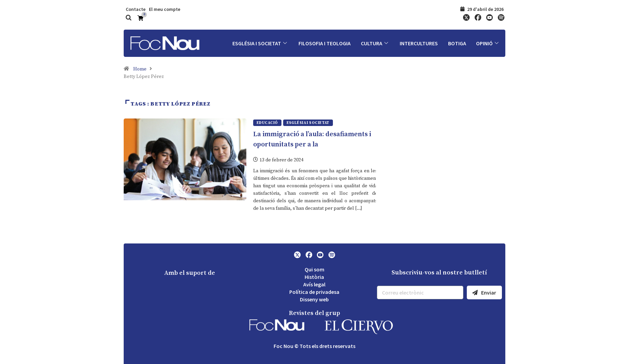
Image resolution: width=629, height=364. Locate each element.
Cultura (375, 43)
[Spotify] (501, 18)
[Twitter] (466, 18)
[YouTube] (489, 18)
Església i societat (259, 43)
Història (314, 277)
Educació (267, 123)
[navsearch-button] (129, 18)
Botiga (457, 43)
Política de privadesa (314, 292)
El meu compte (165, 9)
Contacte (136, 9)
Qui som (314, 269)
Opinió (488, 43)
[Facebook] (478, 18)
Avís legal (314, 284)
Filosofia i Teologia (324, 43)
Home (140, 69)
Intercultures (418, 43)
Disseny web (314, 299)
